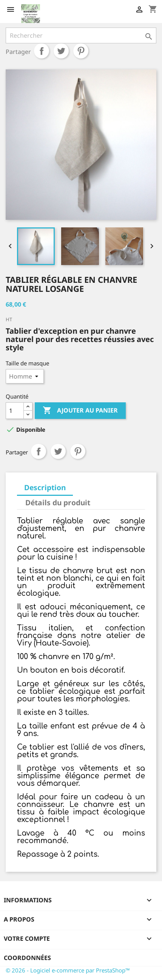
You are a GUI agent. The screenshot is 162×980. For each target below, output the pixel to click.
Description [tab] (45, 487)
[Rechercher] (81, 35)
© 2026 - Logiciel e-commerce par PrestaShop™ (68, 970)
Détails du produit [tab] (58, 502)
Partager (42, 51)
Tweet (61, 51)
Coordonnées (27, 958)
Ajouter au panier (80, 411)
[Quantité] (15, 411)
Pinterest (81, 51)
